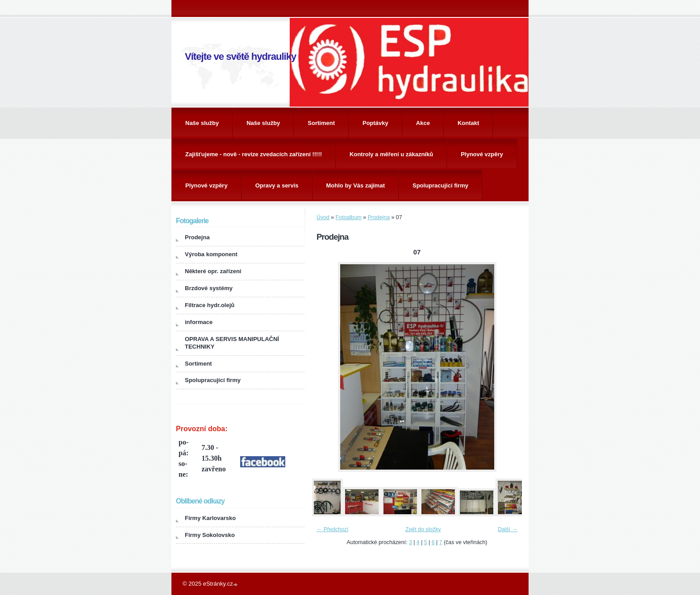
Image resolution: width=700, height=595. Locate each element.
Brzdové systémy (209, 288)
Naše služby (202, 123)
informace (199, 322)
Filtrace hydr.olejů (210, 305)
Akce (423, 123)
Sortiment (321, 123)
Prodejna (379, 217)
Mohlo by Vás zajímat (356, 185)
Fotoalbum (349, 217)
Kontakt (468, 123)
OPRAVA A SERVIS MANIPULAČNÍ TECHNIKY (232, 343)
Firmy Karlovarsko (210, 518)
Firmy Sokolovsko (210, 535)
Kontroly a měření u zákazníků (391, 154)
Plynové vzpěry (482, 154)
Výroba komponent (211, 254)
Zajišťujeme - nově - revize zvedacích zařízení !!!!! (254, 154)
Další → (508, 529)
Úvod (323, 217)
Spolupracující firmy (440, 185)
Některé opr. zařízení (213, 271)
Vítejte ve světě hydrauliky (240, 56)
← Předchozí (332, 529)
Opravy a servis (277, 185)
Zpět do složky (423, 529)
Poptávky (375, 123)
